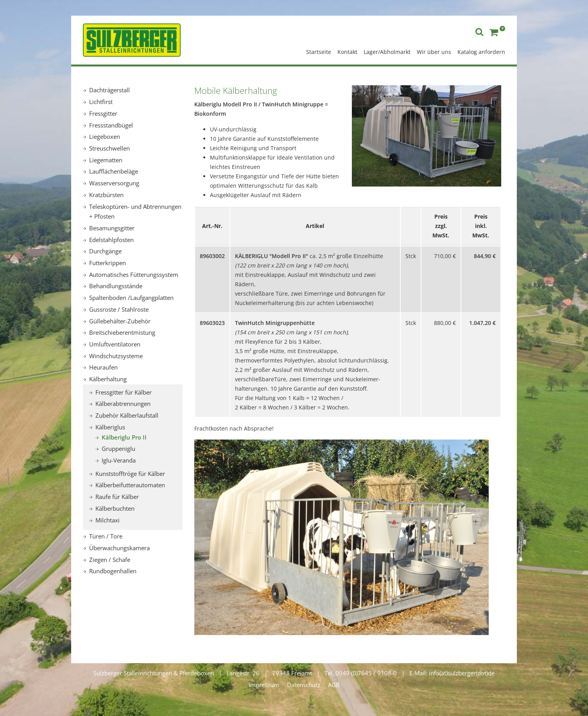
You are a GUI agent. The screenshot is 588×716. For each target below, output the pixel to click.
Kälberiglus (110, 427)
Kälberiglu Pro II (124, 437)
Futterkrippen (108, 263)
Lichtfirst (101, 102)
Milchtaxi (108, 520)
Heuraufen (103, 367)
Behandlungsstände (116, 286)
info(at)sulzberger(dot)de (462, 673)
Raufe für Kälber (117, 497)
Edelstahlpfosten (111, 240)
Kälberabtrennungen (123, 404)
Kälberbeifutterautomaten (130, 485)
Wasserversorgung (114, 183)
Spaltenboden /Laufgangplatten (131, 298)
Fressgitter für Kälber (124, 392)
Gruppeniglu (118, 449)
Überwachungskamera (119, 548)
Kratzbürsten (106, 195)
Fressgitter (103, 113)
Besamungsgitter (112, 228)
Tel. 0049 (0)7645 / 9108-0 (361, 673)
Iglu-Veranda (119, 460)
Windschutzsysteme (116, 356)
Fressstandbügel (111, 125)
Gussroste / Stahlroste (119, 309)
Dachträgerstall (109, 90)
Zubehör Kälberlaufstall (127, 415)
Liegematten (106, 160)
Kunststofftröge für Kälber (130, 474)
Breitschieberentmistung (122, 332)
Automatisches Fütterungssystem (134, 275)
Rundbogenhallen (113, 571)
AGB (334, 685)
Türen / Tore (106, 536)
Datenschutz (304, 685)
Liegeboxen (105, 136)
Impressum (264, 685)
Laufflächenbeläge (114, 171)
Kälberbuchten (115, 508)
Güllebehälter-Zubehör (120, 321)
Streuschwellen (109, 148)
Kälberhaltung (108, 379)
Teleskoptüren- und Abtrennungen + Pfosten (135, 212)
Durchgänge (105, 251)
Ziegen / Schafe (110, 560)
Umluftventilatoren (115, 344)
